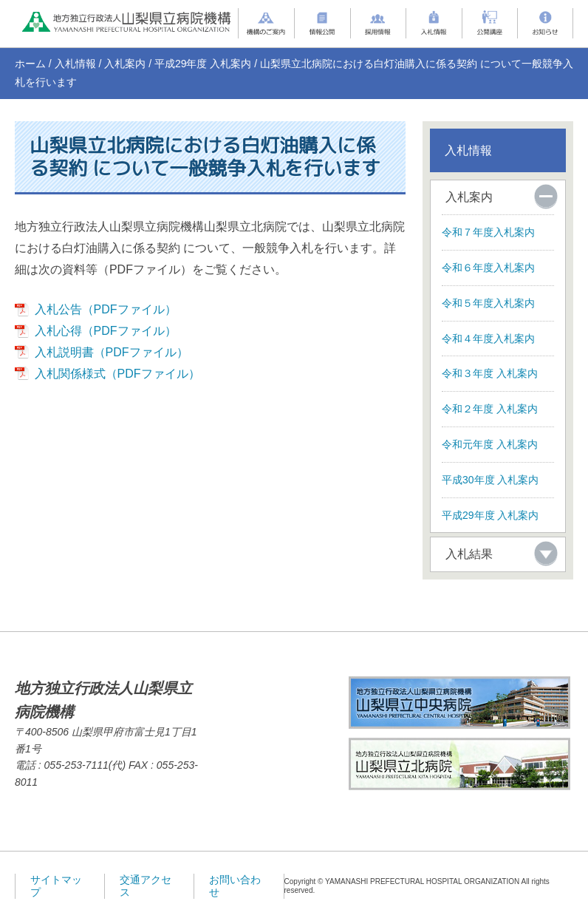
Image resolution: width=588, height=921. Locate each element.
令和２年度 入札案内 (490, 409)
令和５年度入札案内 (488, 303)
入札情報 (75, 64)
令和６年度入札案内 (488, 268)
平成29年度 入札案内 (203, 64)
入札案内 (125, 64)
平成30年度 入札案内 (490, 480)
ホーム (30, 64)
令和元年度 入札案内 (490, 444)
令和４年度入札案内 (488, 339)
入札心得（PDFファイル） (106, 331)
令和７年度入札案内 (488, 232)
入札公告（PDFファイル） (106, 309)
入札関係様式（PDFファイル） (117, 374)
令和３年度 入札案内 (490, 373)
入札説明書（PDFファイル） (112, 352)
